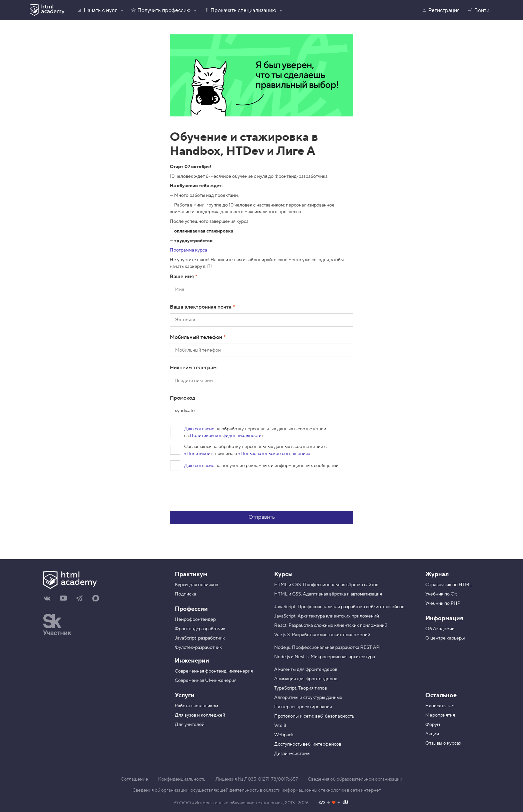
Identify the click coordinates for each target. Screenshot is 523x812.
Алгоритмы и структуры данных (308, 698)
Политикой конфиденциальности (226, 436)
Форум (433, 725)
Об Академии (440, 629)
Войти (478, 10)
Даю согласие (199, 429)
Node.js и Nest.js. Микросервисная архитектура (325, 657)
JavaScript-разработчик (200, 638)
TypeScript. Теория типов (301, 688)
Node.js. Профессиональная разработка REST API (327, 648)
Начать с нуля (97, 10)
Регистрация (441, 10)
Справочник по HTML (449, 585)
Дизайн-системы (292, 754)
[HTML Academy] (47, 10)
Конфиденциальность (182, 779)
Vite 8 (280, 726)
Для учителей (190, 725)
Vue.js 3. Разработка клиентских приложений (322, 635)
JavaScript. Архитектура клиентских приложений (327, 616)
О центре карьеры (445, 638)
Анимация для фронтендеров (306, 679)
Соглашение (134, 779)
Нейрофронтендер (195, 620)
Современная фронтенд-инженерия (214, 671)
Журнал (437, 574)
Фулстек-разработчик (198, 648)
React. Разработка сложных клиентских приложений (331, 626)
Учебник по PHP (443, 603)
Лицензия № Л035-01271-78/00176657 (257, 779)
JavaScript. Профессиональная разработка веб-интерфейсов (339, 607)
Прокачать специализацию (240, 10)
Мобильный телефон (197, 337)
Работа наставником (196, 706)
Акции (432, 734)
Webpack (284, 735)
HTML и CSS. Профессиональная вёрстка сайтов (326, 585)
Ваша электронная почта (201, 307)
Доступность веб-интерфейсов (308, 744)
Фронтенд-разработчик (200, 629)
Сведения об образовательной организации (355, 779)
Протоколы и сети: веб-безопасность (314, 716)
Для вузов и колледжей (200, 715)
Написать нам (440, 706)
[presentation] (220, 491)
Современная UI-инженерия (206, 681)
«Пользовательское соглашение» (274, 454)
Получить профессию (161, 10)
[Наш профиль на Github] (334, 803)
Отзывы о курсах (443, 743)
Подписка (185, 594)
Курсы (283, 574)
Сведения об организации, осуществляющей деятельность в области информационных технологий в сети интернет (257, 790)
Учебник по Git (441, 594)
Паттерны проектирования (303, 707)
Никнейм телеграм (193, 368)
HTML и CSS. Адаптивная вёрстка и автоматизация (328, 594)
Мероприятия (440, 715)
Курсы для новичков (196, 585)
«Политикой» (198, 454)
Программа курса (188, 250)
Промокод (182, 398)
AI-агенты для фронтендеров (306, 670)
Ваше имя (182, 277)
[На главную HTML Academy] (101, 581)
